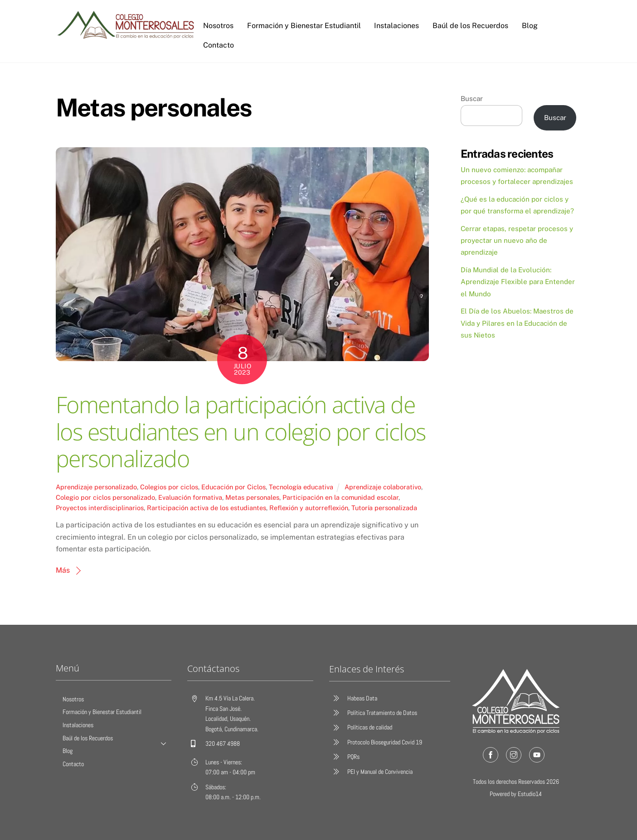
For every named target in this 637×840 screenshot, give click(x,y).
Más (63, 570)
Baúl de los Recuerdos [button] (117, 740)
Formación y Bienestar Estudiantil (304, 26)
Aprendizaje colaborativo (383, 487)
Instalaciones (396, 26)
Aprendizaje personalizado (96, 487)
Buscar (472, 99)
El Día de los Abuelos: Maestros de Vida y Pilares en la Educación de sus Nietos (517, 323)
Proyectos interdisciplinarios (100, 508)
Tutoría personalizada (384, 508)
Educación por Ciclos (233, 487)
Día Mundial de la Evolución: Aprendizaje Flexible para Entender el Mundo (518, 282)
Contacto (219, 45)
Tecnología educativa (301, 487)
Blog (529, 26)
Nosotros (218, 26)
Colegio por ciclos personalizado (105, 497)
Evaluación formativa (190, 497)
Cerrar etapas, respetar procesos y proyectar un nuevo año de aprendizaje (517, 241)
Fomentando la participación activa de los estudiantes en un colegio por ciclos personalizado (241, 432)
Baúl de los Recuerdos (470, 26)
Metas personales (252, 497)
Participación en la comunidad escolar (340, 497)
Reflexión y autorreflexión (309, 508)
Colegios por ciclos (169, 487)
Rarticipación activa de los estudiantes (207, 508)
